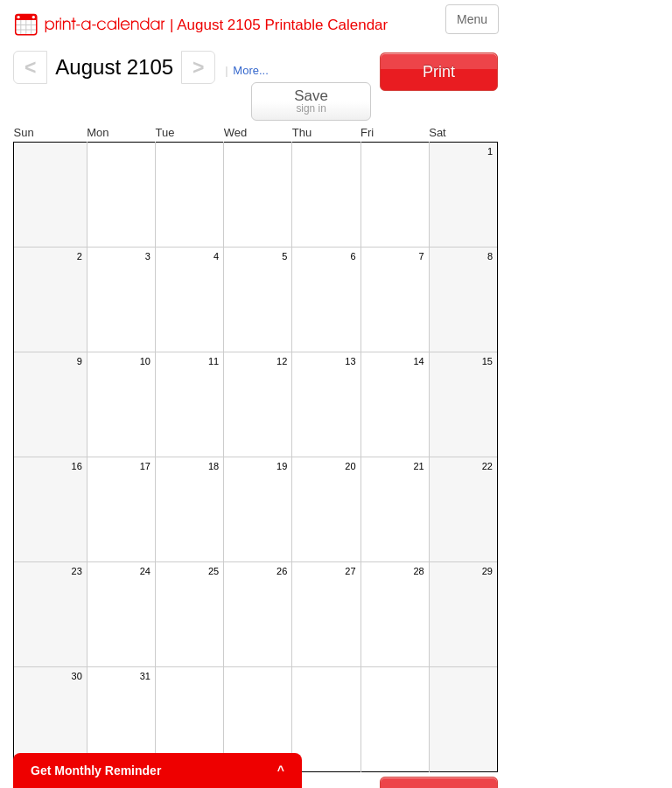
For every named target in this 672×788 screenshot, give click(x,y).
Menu (472, 19)
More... (250, 70)
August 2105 (114, 67)
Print (439, 72)
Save (311, 101)
